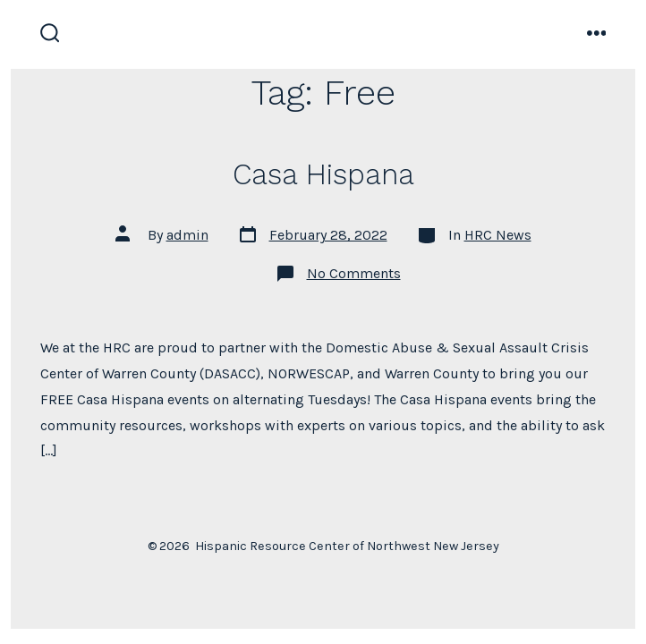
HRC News (498, 235)
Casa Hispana (323, 174)
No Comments (354, 273)
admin (187, 235)
